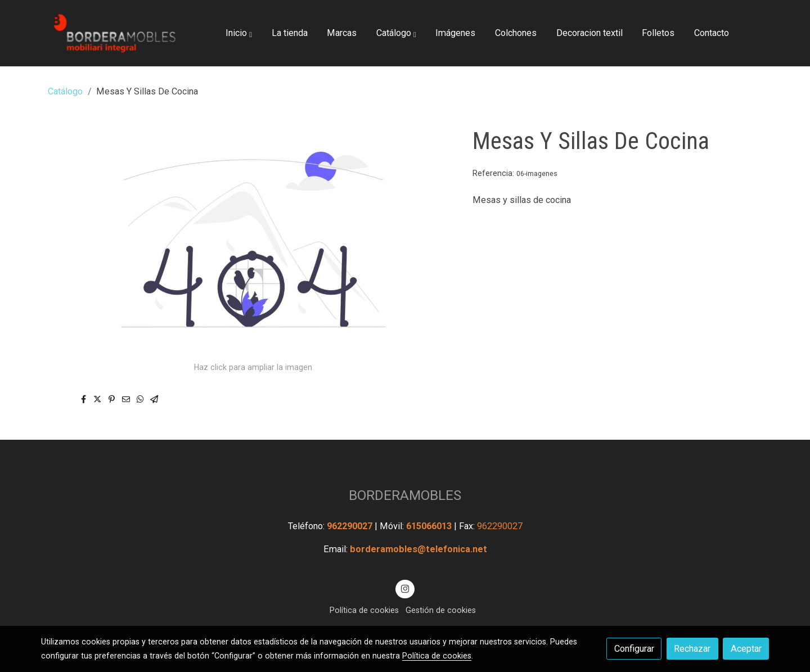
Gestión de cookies (441, 610)
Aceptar (746, 649)
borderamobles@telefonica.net (418, 549)
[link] (113, 33)
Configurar (634, 649)
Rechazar (692, 649)
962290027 (351, 526)
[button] (239, 33)
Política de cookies (364, 610)
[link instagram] (405, 588)
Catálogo (65, 91)
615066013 (430, 526)
